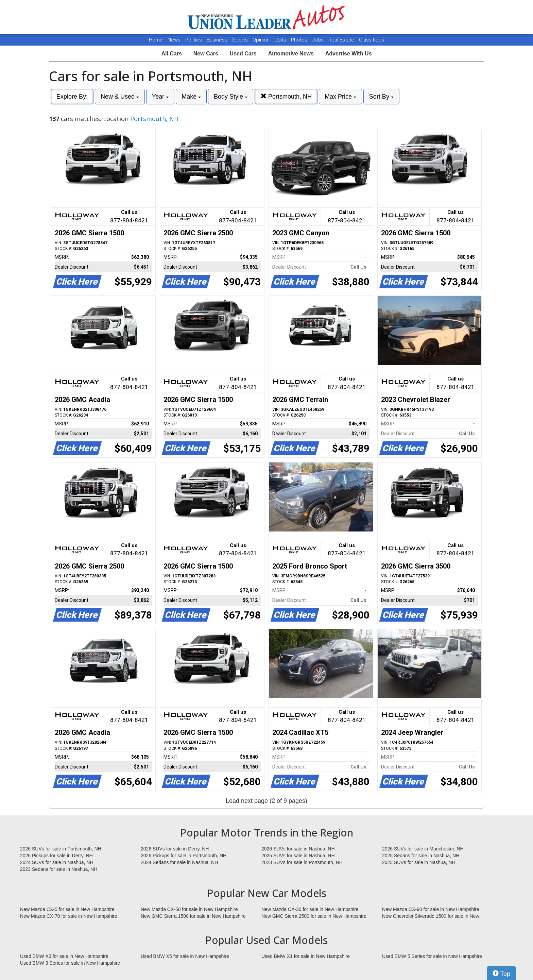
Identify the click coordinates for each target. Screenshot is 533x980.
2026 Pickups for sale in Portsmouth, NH (184, 856)
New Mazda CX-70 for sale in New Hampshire (69, 916)
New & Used (120, 97)
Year (160, 97)
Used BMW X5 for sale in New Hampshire (185, 956)
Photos (300, 40)
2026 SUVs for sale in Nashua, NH (298, 849)
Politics (194, 40)
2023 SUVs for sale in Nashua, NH (419, 862)
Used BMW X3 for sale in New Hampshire (64, 956)
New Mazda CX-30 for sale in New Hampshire (310, 909)
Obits (281, 40)
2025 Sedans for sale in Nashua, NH (421, 856)
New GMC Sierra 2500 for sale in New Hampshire (314, 916)
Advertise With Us (349, 54)
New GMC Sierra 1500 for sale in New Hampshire (193, 916)
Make (191, 97)
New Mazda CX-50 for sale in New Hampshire (189, 909)
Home (156, 40)
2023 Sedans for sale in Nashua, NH (59, 869)
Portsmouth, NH (286, 96)
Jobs (319, 40)
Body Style (231, 97)
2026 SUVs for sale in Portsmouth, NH (61, 849)
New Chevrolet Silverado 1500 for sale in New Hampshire (431, 916)
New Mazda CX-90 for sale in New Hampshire (431, 909)
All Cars (171, 54)
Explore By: (72, 97)
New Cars (206, 54)
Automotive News (291, 54)
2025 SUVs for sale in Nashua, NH (298, 856)
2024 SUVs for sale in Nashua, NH (57, 862)
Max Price (340, 97)
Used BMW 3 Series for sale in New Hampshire (70, 963)
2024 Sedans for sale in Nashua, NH (179, 862)
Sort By (381, 97)
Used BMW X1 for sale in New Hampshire (306, 956)
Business (218, 40)
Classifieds (372, 40)
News (174, 40)
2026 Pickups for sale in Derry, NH (56, 856)
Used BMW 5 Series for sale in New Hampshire (432, 956)
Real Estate (342, 40)
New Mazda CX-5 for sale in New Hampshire (67, 909)
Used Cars (243, 54)
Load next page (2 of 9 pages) (266, 801)
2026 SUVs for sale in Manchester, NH (423, 849)
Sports (241, 40)
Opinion (262, 40)
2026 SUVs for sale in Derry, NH (175, 849)
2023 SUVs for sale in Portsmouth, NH (302, 862)
